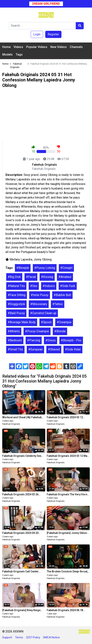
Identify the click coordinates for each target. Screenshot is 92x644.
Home (6, 47)
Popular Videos (37, 47)
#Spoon (46, 322)
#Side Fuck (68, 286)
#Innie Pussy (40, 295)
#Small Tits (15, 349)
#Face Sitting (17, 295)
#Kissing (47, 277)
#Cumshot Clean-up (43, 313)
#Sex (34, 286)
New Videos (59, 47)
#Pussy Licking (45, 268)
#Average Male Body (22, 322)
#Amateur (65, 277)
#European (35, 349)
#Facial (31, 277)
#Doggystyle (16, 304)
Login (37, 34)
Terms (19, 637)
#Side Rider (73, 349)
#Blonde (60, 331)
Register (53, 34)
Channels (76, 47)
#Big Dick (14, 277)
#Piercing (34, 340)
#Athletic (14, 331)
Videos (18, 47)
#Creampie (64, 322)
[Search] (42, 26)
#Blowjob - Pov (71, 340)
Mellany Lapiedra (21, 259)
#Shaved (54, 349)
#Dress (51, 340)
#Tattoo (58, 304)
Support (7, 637)
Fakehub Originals (11, 424)
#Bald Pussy (16, 313)
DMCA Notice (51, 637)
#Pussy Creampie (37, 331)
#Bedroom (15, 340)
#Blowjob (23, 268)
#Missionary (39, 304)
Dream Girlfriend (46, 4)
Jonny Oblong (43, 259)
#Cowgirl (66, 268)
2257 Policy (33, 637)
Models (7, 55)
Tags (19, 55)
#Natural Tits (16, 286)
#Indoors (49, 286)
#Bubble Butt (62, 295)
